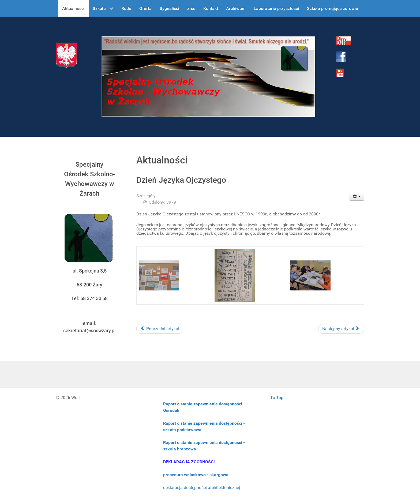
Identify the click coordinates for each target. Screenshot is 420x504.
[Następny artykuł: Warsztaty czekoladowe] (341, 329)
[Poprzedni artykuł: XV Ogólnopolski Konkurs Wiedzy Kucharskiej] (160, 329)
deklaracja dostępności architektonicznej (202, 488)
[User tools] (357, 197)
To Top (277, 397)
